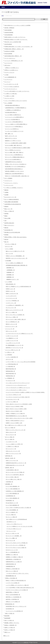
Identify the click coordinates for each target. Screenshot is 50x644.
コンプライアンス (8, 80)
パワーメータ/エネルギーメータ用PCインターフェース (18, 388)
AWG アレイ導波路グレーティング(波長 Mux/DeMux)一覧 (18, 287)
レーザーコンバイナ (9, 185)
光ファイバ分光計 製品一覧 (12, 477)
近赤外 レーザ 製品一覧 (10, 630)
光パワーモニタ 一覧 (10, 541)
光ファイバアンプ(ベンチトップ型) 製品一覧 (16, 545)
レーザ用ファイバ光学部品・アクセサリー (14, 188)
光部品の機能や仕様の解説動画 (11, 202)
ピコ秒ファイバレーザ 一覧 (12, 341)
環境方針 (6, 228)
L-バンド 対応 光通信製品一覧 (12, 493)
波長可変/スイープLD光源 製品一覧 (14, 597)
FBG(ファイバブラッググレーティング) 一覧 (16, 430)
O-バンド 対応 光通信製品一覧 (12, 498)
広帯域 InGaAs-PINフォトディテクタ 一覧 (15, 465)
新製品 (6, 216)
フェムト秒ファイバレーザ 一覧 (13, 343)
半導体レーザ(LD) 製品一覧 (11, 578)
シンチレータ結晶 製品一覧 (12, 357)
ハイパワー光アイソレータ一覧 (11, 84)
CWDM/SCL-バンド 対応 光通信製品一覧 (15, 491)
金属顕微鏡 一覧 (10, 277)
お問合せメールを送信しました (12, 68)
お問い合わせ (7, 65)
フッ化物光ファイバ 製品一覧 (12, 446)
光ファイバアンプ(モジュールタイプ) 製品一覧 (16, 548)
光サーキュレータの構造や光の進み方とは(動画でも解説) (18, 148)
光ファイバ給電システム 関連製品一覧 (14, 263)
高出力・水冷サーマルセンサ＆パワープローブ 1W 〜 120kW (19, 418)
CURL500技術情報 (8, 35)
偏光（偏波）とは (9, 134)
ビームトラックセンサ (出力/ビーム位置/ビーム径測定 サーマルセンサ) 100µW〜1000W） (25, 392)
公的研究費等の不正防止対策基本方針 (13, 204)
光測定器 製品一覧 (10, 468)
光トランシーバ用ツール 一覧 (12, 533)
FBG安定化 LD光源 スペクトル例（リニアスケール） (16, 40)
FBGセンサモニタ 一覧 (11, 432)
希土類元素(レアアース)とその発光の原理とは (15, 167)
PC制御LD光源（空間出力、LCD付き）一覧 (14, 49)
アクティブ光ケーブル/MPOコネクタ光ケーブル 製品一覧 (18, 508)
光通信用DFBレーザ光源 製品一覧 (13, 559)
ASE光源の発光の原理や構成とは (12, 105)
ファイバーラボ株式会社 (23, 642)
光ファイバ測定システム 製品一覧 (14, 479)
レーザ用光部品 (9, 355)
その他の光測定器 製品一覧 (12, 470)
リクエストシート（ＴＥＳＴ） (11, 183)
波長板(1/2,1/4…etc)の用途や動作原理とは (14, 174)
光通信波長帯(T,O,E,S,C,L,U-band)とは (14, 162)
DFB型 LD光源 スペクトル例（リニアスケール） (15, 37)
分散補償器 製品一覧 (10, 566)
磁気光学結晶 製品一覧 (11, 369)
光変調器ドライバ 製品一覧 (12, 555)
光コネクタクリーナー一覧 (10, 197)
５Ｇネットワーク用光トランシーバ (14, 524)
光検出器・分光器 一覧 (10, 458)
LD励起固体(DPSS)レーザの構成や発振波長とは (16, 108)
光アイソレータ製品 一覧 (11, 312)
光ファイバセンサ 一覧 (11, 435)
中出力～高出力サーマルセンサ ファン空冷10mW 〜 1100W (19, 404)
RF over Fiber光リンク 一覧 (12, 503)
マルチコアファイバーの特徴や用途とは (14, 127)
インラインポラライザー (11, 296)
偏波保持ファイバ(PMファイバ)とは (13, 141)
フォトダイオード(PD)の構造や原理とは (14, 122)
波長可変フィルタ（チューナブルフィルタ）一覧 (17, 258)
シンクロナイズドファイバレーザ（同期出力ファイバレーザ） (19, 334)
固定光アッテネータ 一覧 (11, 324)
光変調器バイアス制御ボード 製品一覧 (14, 557)
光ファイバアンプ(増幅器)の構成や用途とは (15, 157)
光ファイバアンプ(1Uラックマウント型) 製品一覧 (17, 543)
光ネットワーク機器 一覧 (11, 538)
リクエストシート (8, 181)
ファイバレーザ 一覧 (10, 329)
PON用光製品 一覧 (10, 501)
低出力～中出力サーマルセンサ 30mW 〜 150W (16, 409)
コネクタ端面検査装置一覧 (10, 77)
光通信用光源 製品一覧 (11, 564)
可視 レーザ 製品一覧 (9, 211)
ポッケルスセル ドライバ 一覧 (12, 399)
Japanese (40, 3)
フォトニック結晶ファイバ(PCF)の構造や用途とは (16, 124)
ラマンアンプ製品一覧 (11, 515)
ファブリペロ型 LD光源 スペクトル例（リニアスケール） (17, 91)
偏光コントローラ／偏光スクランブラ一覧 (15, 251)
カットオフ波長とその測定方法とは (13, 115)
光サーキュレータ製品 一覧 (12, 317)
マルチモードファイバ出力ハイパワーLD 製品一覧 (17, 590)
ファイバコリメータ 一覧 (11, 298)
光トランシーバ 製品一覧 (11, 517)
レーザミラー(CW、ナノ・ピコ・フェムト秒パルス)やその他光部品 (21, 362)
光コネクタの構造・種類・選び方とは (13, 145)
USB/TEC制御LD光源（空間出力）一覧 (13, 56)
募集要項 (6, 207)
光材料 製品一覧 (9, 456)
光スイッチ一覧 (9, 254)
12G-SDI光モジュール (11, 522)
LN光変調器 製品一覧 (10, 496)
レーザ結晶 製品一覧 (10, 366)
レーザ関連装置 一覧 (10, 378)
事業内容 (6, 190)
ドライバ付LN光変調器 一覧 (12, 510)
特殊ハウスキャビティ (9, 225)
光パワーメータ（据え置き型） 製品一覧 (15, 475)
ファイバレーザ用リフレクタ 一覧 (13, 350)
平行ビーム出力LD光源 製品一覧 (13, 595)
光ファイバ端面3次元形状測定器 (12, 199)
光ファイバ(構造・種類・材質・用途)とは (14, 152)
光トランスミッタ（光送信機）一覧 (14, 536)
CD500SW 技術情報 (9, 32)
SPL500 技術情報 (8, 54)
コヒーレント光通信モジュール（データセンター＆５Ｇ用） (20, 526)
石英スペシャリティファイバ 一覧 (13, 454)
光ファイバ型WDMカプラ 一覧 (12, 322)
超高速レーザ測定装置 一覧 (10, 625)
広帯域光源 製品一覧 (10, 604)
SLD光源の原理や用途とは (11, 112)
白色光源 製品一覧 (8, 230)
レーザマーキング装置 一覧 (12, 402)
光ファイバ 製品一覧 (10, 437)
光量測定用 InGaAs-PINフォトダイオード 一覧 (16, 463)
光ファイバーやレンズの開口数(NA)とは (14, 155)
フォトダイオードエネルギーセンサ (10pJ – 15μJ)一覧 (18, 397)
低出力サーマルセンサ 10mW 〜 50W (14, 411)
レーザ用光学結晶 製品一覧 (12, 364)
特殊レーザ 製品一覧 (10, 613)
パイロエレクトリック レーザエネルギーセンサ (16, 385)
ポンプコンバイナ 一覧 (11, 308)
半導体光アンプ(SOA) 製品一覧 (13, 569)
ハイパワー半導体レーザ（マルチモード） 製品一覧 (17, 585)
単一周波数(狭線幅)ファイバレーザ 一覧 (15, 345)
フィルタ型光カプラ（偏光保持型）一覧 (15, 305)
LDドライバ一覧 (9, 247)
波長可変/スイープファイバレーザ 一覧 (14, 348)
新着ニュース (6, 636)
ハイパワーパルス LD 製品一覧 (13, 583)
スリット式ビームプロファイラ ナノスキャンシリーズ (18, 383)
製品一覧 (6, 242)
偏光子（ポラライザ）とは (11, 136)
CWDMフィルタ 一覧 (10, 289)
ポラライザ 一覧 (9, 359)
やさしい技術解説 (8, 103)
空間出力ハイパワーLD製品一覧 (13, 602)
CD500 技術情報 (8, 30)
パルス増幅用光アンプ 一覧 (12, 338)
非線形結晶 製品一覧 (10, 376)
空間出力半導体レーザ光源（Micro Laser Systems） (16, 237)
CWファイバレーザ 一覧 (11, 331)
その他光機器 (8, 261)
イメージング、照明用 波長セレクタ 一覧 (13, 61)
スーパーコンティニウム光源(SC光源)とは (14, 117)
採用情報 (6, 214)
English (45, 3)
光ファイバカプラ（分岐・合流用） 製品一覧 (16, 319)
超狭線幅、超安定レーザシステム (12, 623)
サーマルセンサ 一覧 (10, 381)
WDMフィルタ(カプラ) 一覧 (12, 294)
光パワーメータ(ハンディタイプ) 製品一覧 (15, 472)
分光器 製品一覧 (9, 482)
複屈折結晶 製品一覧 (10, 371)
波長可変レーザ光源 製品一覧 (12, 599)
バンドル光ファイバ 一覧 (11, 442)
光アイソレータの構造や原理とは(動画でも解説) (16, 143)
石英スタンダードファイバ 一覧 (13, 451)
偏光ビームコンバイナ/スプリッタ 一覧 (14, 310)
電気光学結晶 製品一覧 (11, 374)
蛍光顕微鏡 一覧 (10, 275)
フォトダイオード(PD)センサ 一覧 (13, 395)
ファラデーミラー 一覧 (11, 303)
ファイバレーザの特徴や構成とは (12, 120)
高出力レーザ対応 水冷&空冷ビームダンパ (15, 421)
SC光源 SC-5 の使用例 (9, 51)
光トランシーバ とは (11, 531)
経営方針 (6, 239)
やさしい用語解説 (8, 178)
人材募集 (6, 192)
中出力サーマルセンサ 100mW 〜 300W (14, 406)
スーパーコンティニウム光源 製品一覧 (14, 611)
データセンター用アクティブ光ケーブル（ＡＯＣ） (18, 573)
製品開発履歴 (7, 618)
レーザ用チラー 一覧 (10, 352)
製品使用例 (7, 616)
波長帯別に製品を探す (9, 223)
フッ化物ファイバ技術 (9, 96)
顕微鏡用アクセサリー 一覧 (12, 279)
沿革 (5, 221)
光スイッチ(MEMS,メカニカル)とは (13, 150)
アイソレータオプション (10, 58)
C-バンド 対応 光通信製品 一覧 (13, 486)
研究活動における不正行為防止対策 (12, 232)
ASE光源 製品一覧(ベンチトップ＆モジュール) (16, 606)
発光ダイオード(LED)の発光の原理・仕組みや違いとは (17, 176)
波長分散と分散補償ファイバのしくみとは (14, 171)
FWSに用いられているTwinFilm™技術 (13, 42)
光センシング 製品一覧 (10, 428)
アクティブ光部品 (9, 249)
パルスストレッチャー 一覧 (11, 326)
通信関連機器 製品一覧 (11, 576)
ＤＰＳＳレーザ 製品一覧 (11, 244)
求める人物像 (7, 218)
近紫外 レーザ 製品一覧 (10, 628)
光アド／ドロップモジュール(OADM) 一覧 (15, 315)
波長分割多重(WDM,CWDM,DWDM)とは (14, 169)
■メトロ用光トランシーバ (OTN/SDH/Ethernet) (17, 519)
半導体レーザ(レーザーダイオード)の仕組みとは (16, 164)
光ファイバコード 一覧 (11, 449)
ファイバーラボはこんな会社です (12, 87)
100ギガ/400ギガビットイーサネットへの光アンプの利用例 (17, 25)
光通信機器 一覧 (9, 484)
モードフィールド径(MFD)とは (12, 129)
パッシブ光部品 (9, 282)
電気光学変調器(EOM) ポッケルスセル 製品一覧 (16, 416)
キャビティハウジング (9, 72)
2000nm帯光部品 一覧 (11, 284)
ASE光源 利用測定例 (9, 28)
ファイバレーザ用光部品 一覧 (12, 301)
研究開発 (6, 235)
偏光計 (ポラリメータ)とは (11, 138)
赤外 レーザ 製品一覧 (9, 621)
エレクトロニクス (8, 63)
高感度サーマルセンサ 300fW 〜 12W (14, 423)
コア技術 (6, 75)
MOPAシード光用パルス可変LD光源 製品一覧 (16, 581)
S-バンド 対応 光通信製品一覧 (12, 505)
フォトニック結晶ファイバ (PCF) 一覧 (14, 444)
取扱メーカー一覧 (8, 209)
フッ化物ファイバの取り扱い (11, 94)
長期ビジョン (7, 632)
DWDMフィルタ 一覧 (10, 291)
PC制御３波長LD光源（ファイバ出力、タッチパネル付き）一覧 (18, 47)
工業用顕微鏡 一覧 (11, 270)
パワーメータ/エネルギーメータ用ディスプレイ (16, 390)
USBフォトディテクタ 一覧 (12, 461)
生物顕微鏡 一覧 (10, 272)
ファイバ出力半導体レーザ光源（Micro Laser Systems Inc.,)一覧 (20, 588)
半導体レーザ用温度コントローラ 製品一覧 (15, 414)
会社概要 (6, 195)
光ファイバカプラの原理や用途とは (13, 159)
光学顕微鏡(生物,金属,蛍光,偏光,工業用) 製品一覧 (17, 265)
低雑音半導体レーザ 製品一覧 (12, 592)
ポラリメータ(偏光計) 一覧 (12, 512)
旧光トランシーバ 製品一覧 (12, 571)
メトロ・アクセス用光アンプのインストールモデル (16, 101)
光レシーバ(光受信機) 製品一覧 (13, 552)
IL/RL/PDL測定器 (8, 44)
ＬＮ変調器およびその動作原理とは (13, 110)
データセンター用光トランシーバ (14, 529)
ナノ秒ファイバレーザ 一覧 (12, 336)
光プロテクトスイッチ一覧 (12, 550)
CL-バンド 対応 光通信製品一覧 (13, 489)
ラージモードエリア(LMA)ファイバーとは (14, 131)
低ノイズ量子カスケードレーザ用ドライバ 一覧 (15, 425)
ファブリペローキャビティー (11, 89)
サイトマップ (7, 82)
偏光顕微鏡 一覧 (10, 268)
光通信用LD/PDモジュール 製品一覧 (14, 562)
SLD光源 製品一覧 (10, 609)
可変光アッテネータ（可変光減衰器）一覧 (15, 256)
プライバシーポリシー (9, 98)
